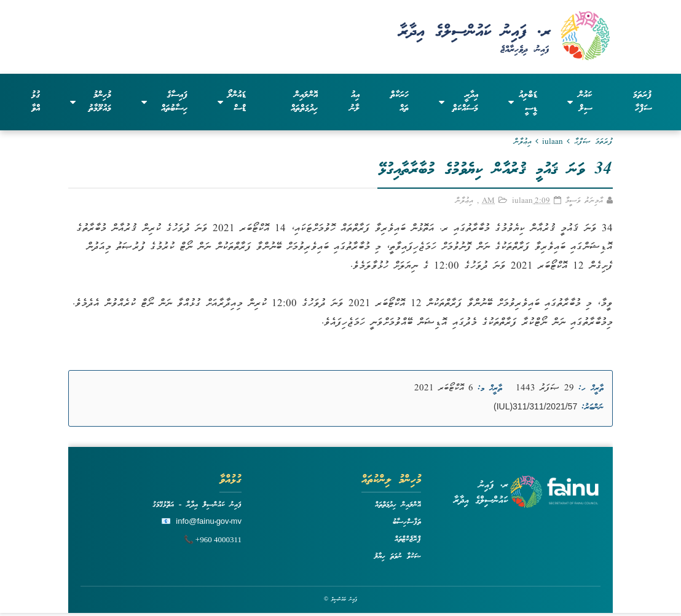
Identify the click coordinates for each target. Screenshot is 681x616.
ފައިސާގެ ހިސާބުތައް (164, 102)
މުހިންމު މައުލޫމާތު (90, 102)
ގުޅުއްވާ (36, 102)
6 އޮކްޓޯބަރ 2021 (444, 389)
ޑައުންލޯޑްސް (232, 102)
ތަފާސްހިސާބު (407, 522)
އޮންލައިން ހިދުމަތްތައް (304, 102)
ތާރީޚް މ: (490, 389)
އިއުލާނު (355, 102)
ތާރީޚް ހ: (591, 389)
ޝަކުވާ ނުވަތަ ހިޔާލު (398, 557)
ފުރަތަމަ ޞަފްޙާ (593, 142)
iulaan (553, 142)
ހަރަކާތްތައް (400, 102)
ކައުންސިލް (580, 102)
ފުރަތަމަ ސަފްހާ (642, 102)
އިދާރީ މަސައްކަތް (459, 102)
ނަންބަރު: (592, 408)
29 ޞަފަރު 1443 (545, 389)
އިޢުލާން (522, 142)
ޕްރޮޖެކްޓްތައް (408, 539)
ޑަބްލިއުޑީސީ (522, 102)
